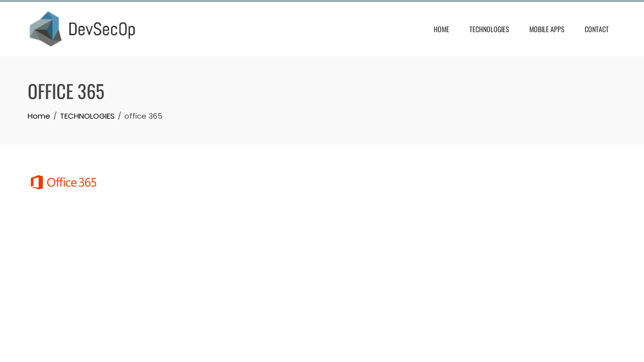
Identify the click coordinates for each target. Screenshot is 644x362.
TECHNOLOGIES (489, 29)
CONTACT (597, 29)
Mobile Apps (547, 29)
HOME (441, 29)
